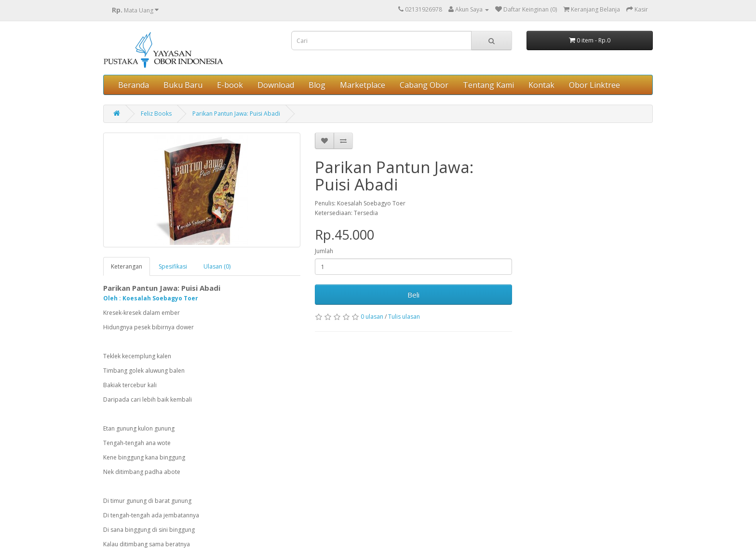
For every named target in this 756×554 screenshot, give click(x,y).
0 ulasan (372, 317)
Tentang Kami (488, 85)
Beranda (134, 85)
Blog (317, 85)
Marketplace (363, 85)
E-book (230, 85)
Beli (413, 295)
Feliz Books (156, 114)
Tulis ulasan (404, 317)
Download (276, 85)
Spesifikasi (173, 266)
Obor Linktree (594, 85)
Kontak (541, 85)
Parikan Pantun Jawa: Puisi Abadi (236, 114)
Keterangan (127, 266)
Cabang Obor (424, 85)
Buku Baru (183, 85)
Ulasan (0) (217, 266)
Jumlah (324, 251)
